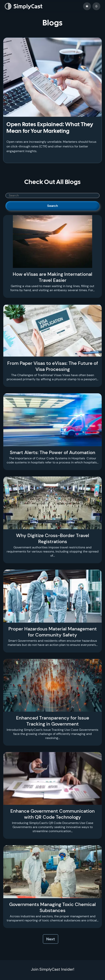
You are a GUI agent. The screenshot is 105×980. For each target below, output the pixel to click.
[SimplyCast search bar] (52, 195)
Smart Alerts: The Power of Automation (52, 452)
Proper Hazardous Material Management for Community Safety (53, 632)
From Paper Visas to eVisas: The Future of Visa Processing (53, 366)
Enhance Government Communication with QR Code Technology (52, 814)
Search (53, 206)
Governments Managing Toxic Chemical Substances (52, 907)
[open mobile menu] (96, 6)
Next (51, 939)
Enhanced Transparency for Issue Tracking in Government (53, 721)
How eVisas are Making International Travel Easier (52, 277)
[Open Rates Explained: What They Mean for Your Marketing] (52, 77)
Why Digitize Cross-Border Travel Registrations (53, 538)
